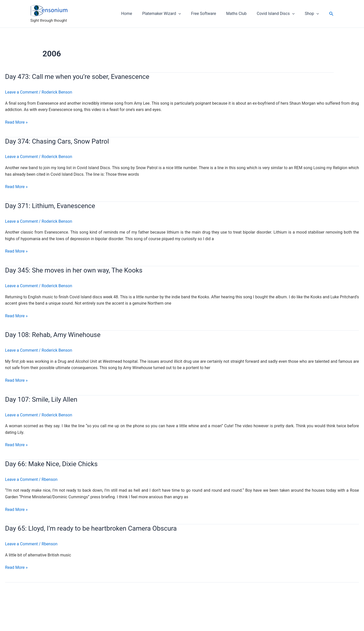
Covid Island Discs (279, 14)
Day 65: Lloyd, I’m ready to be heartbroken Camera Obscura (91, 528)
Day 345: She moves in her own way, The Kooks (74, 270)
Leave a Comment (21, 92)
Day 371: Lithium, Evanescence (50, 206)
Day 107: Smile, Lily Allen (41, 399)
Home (138, 14)
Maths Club (242, 14)
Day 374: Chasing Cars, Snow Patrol (57, 141)
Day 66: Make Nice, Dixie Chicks (51, 463)
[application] (188, 14)
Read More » (16, 122)
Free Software (211, 14)
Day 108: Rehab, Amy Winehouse (53, 334)
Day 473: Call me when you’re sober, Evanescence (77, 77)
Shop (313, 14)
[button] (331, 14)
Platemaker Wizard (171, 14)
